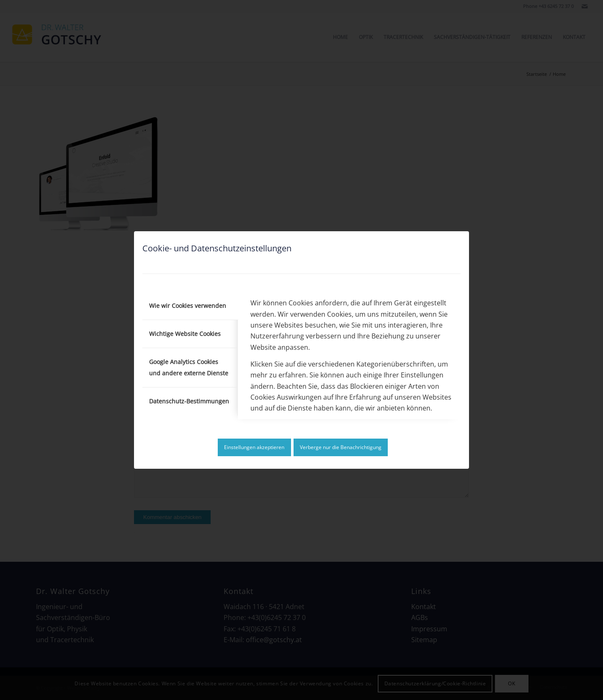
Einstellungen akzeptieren (254, 447)
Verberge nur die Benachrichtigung (341, 447)
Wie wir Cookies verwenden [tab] (188, 306)
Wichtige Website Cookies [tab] (185, 334)
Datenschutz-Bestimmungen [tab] (189, 401)
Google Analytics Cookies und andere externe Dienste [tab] (189, 367)
